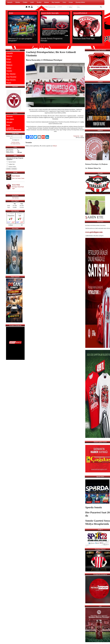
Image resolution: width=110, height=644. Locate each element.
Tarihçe (9, 68)
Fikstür (9, 83)
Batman (47, 2)
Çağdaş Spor (11, 164)
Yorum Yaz (76, 136)
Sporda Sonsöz (11, 162)
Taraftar (39, 2)
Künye (9, 59)
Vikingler (9, 122)
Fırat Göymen (16, 176)
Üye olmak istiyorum (15, 144)
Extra (64, 2)
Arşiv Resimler (11, 77)
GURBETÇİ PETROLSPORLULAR (14, 129)
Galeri (32, 2)
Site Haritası (15, 198)
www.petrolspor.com (94, 232)
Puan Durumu (11, 80)
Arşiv (82, 136)
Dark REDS (10, 119)
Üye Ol (39, 7)
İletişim (9, 62)
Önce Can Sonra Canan (18, 178)
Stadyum (9, 65)
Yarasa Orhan (16, 185)
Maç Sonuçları (56, 2)
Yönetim (9, 71)
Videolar (18, 2)
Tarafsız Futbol (11, 167)
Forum (71, 2)
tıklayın (55, 146)
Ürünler (25, 2)
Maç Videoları (11, 74)
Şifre (11, 138)
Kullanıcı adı (9, 136)
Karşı (8, 125)
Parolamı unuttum (15, 142)
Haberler (9, 56)
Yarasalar (10, 116)
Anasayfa (10, 2)
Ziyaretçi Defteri (80, 2)
